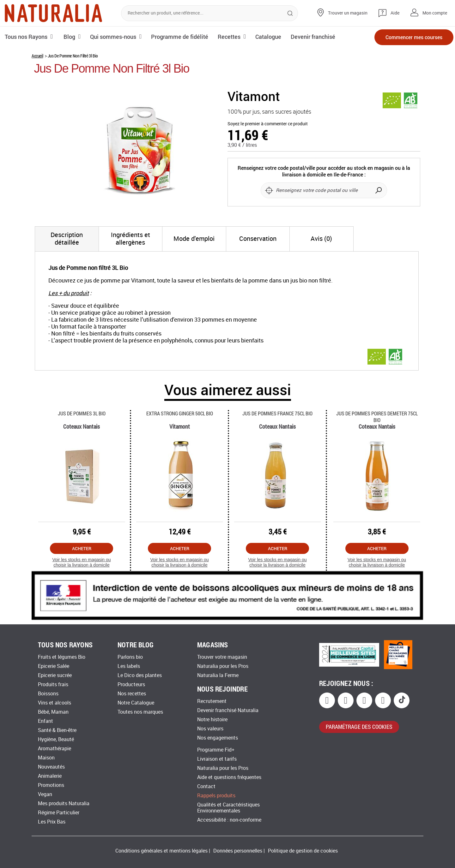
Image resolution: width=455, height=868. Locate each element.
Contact (206, 786)
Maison (46, 758)
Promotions (51, 785)
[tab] (67, 239)
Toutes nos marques (140, 712)
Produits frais (53, 684)
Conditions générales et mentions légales (161, 851)
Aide (395, 13)
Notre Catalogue (136, 703)
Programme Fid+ (216, 750)
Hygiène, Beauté (56, 739)
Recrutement (212, 701)
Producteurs (131, 684)
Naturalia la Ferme (218, 675)
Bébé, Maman (53, 712)
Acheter (82, 548)
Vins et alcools (55, 703)
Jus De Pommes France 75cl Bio (277, 413)
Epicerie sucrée (55, 675)
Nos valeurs (210, 729)
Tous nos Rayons (26, 37)
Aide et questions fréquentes (229, 777)
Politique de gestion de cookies (303, 851)
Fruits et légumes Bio (62, 657)
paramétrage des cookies (359, 727)
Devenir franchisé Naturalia (228, 710)
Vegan (45, 794)
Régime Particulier (59, 813)
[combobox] (209, 13)
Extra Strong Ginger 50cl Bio (180, 413)
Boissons (48, 694)
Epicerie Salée (54, 666)
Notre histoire (212, 719)
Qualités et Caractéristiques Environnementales (228, 808)
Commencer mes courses (414, 37)
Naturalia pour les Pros (223, 666)
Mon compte (435, 13)
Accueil (37, 56)
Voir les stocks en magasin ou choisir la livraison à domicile (81, 562)
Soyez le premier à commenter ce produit (268, 124)
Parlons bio (130, 657)
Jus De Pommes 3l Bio (82, 413)
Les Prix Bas (52, 822)
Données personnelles (238, 851)
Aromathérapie (55, 749)
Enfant (45, 721)
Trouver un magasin (348, 13)
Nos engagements (218, 738)
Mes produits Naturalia (64, 803)
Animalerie (50, 776)
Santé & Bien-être (57, 730)
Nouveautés (51, 767)
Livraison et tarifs (217, 759)
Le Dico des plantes (140, 675)
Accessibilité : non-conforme (229, 820)
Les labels (129, 666)
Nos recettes (132, 694)
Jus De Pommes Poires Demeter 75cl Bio (377, 417)
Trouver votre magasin (222, 657)
